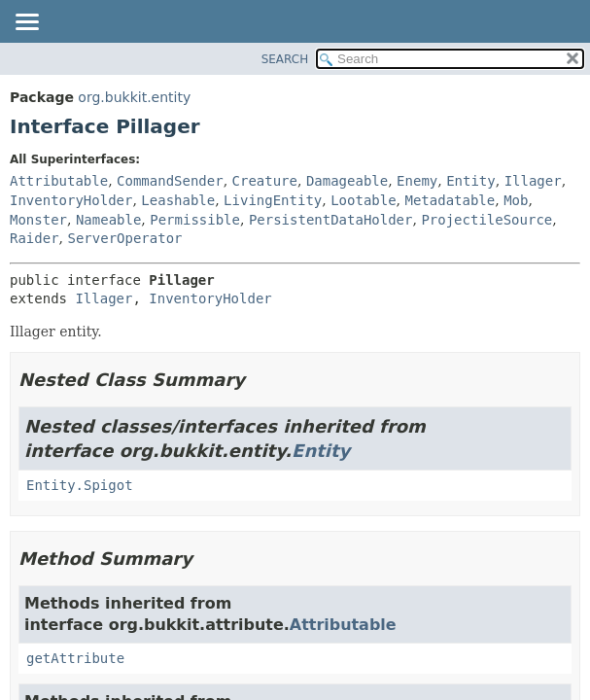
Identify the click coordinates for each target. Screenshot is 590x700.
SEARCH (285, 59)
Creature (265, 181)
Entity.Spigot (80, 485)
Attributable (59, 181)
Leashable (178, 200)
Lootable (363, 200)
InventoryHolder (71, 200)
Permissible (195, 220)
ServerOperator (124, 238)
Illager (533, 181)
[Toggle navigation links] (26, 23)
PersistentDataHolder (331, 220)
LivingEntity (273, 200)
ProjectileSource (486, 220)
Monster (38, 220)
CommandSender (170, 181)
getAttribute (75, 658)
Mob (516, 200)
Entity (471, 181)
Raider (35, 238)
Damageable (347, 181)
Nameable (108, 220)
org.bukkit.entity (134, 97)
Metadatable (451, 200)
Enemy (417, 181)
